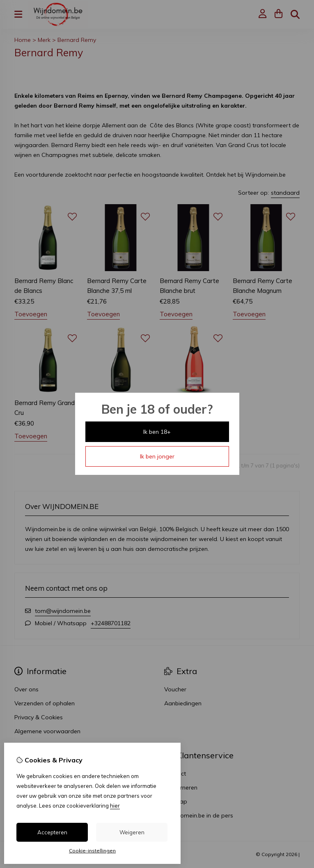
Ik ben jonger (157, 456)
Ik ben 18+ (157, 432)
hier (115, 806)
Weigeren (132, 832)
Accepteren (52, 832)
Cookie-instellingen (92, 851)
